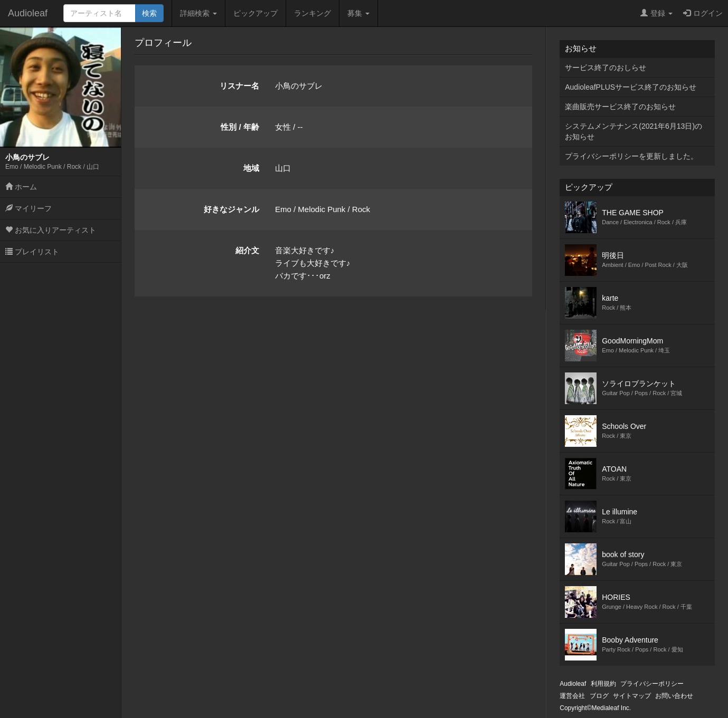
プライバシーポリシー (652, 684)
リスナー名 (239, 86)
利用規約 (603, 684)
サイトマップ (632, 696)
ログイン (703, 13)
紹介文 (247, 250)
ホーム (21, 187)
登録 (656, 13)
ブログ (599, 696)
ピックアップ (256, 13)
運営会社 (572, 696)
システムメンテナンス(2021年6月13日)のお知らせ (634, 131)
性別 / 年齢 (240, 127)
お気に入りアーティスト (51, 230)
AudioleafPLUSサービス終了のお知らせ (631, 87)
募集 (358, 13)
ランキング (313, 13)
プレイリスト (32, 252)
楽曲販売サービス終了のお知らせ (620, 107)
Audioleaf (28, 13)
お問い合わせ (674, 696)
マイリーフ (29, 208)
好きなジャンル (231, 209)
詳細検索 (198, 13)
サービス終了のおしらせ (606, 68)
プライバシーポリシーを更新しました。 (631, 156)
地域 (251, 168)
